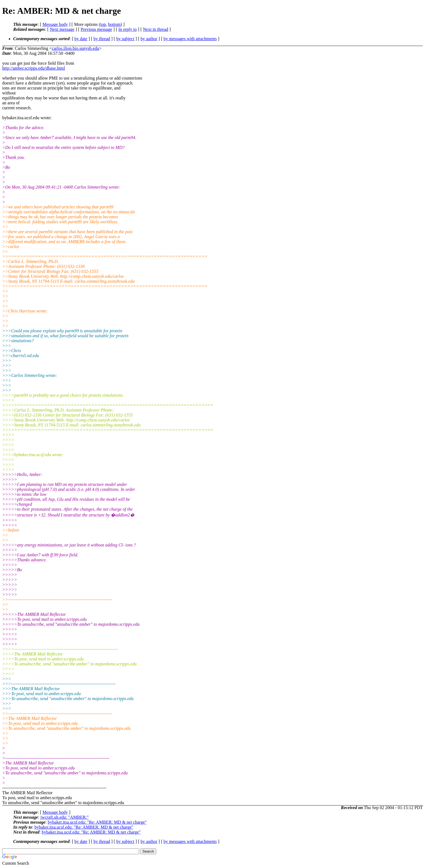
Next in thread (156, 29)
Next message (62, 29)
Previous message (96, 29)
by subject (125, 39)
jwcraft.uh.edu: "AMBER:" (65, 817)
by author (149, 39)
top (103, 24)
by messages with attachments (190, 39)
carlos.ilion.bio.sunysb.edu (75, 48)
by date (81, 39)
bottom (114, 24)
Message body (55, 24)
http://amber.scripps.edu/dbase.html (34, 68)
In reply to (128, 29)
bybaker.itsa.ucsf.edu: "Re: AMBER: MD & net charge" (97, 822)
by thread (102, 39)
